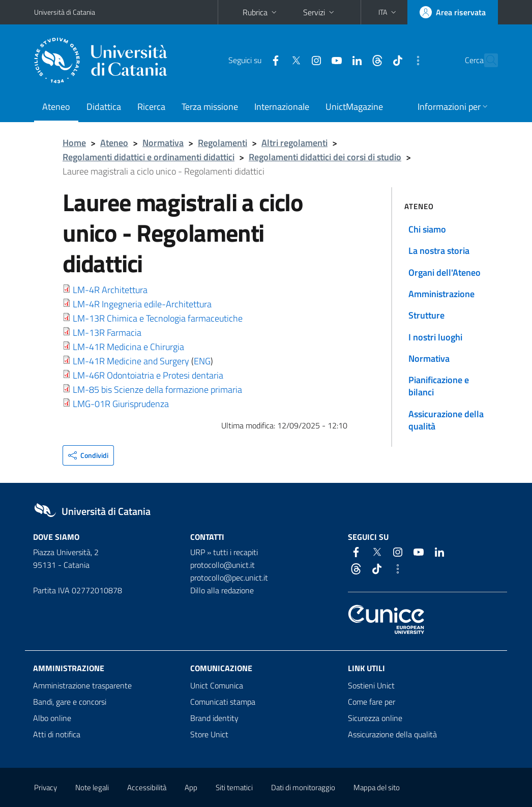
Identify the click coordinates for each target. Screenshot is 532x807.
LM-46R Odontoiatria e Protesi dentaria (148, 375)
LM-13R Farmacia (107, 333)
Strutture (426, 315)
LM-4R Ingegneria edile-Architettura (142, 304)
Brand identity (214, 718)
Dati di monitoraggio (303, 787)
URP (198, 552)
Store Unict (209, 734)
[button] (388, 12)
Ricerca (151, 107)
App (191, 787)
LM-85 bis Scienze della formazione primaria (157, 390)
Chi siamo (427, 229)
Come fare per (372, 702)
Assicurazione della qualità (446, 420)
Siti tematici (234, 787)
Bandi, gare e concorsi (70, 702)
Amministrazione (441, 294)
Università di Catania (65, 12)
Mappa (377, 787)
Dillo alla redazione (222, 590)
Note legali (92, 787)
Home (74, 143)
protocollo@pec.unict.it (229, 578)
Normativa (163, 143)
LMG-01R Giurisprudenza (121, 404)
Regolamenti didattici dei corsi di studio (325, 157)
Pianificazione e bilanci (439, 386)
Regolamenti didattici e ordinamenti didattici (149, 157)
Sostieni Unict (371, 685)
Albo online (52, 718)
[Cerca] (488, 61)
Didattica (104, 107)
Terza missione (210, 107)
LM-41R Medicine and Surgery (131, 361)
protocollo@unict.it (223, 565)
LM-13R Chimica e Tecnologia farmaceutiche (158, 318)
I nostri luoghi (435, 337)
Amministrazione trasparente (82, 685)
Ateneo (56, 107)
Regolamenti (223, 143)
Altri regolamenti (294, 143)
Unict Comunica (217, 685)
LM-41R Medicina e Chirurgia (128, 347)
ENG (202, 361)
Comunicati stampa (223, 702)
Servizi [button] (320, 12)
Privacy (46, 787)
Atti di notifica (57, 734)
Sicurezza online (375, 718)
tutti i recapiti (235, 552)
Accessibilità (147, 787)
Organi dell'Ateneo (445, 272)
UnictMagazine (354, 107)
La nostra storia (439, 251)
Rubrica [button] (261, 12)
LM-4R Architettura (110, 290)
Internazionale (282, 107)
